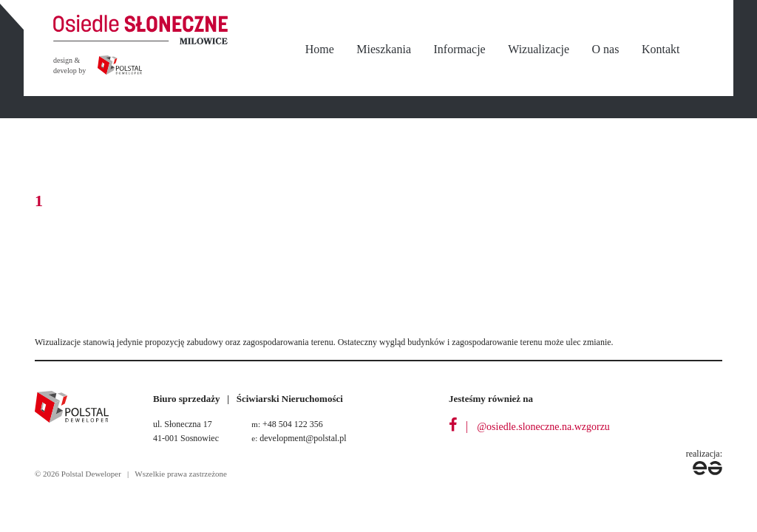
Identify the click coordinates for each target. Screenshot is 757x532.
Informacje (460, 49)
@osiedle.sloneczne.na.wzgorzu (543, 427)
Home (320, 49)
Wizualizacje (539, 49)
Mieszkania (384, 49)
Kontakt (661, 49)
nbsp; (708, 50)
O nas (606, 49)
